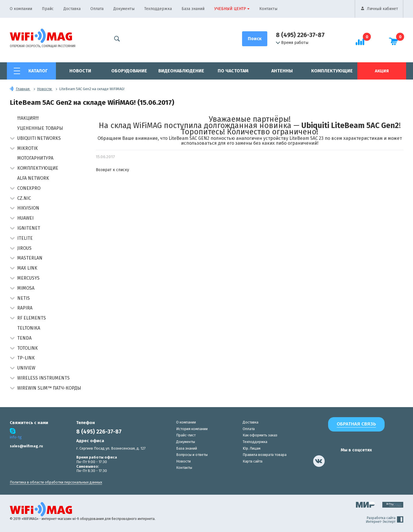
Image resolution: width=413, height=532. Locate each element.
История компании (192, 429)
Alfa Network (33, 178)
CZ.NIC (24, 198)
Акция (382, 71)
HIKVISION (28, 208)
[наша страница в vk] (319, 461)
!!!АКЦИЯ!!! (28, 118)
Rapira (25, 308)
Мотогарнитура (35, 158)
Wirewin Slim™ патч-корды (49, 388)
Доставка (72, 9)
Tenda (24, 338)
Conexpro (29, 188)
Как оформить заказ (260, 435)
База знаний (193, 9)
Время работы (292, 43)
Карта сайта (253, 461)
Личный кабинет (382, 9)
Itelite (25, 238)
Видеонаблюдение (181, 71)
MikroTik (28, 148)
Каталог (38, 71)
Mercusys (28, 278)
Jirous (24, 248)
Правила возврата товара (265, 455)
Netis (24, 298)
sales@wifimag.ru (26, 446)
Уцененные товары (40, 128)
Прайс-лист (186, 435)
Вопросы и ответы (192, 455)
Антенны (282, 71)
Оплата (97, 9)
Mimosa (26, 288)
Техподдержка (158, 9)
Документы (124, 9)
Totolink (28, 348)
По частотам (233, 71)
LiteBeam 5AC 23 (306, 138)
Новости (80, 71)
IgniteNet (29, 228)
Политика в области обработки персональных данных (56, 482)
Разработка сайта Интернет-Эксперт (385, 520)
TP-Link (26, 358)
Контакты (268, 9)
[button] (12, 139)
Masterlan (30, 258)
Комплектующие (332, 71)
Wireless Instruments (43, 378)
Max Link (27, 268)
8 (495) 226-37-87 (300, 35)
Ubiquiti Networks (39, 138)
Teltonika (29, 328)
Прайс (48, 9)
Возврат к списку (112, 170)
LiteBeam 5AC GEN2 (189, 138)
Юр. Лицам (252, 448)
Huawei (25, 218)
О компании (21, 9)
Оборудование (129, 71)
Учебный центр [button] (230, 9)
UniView (26, 368)
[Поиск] (255, 39)
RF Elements (32, 318)
